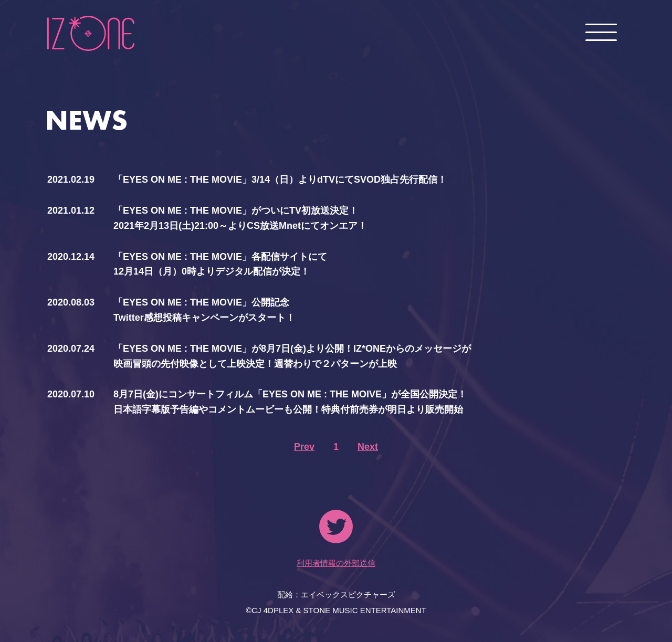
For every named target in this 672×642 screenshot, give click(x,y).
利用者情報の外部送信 (336, 563)
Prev (304, 447)
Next (368, 447)
